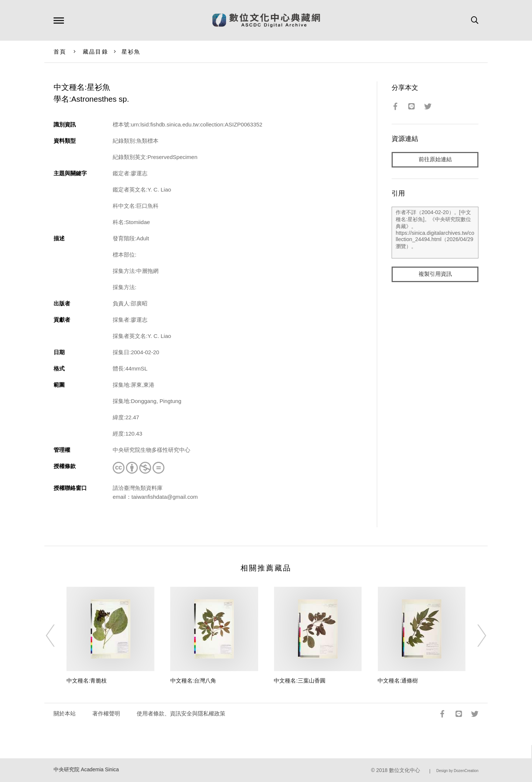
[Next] (475, 636)
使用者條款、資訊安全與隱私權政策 (181, 713)
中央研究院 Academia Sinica (86, 770)
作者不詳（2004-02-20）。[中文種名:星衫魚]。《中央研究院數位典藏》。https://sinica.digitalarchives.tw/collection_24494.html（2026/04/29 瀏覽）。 (435, 233)
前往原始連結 (435, 160)
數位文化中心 (405, 770)
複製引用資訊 (435, 274)
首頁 (60, 52)
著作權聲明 (106, 713)
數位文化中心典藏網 (266, 20)
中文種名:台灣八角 (193, 681)
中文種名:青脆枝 (87, 681)
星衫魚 (131, 52)
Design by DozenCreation (457, 771)
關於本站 (65, 713)
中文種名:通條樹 (398, 681)
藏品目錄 (96, 52)
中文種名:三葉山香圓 (299, 681)
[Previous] (57, 636)
